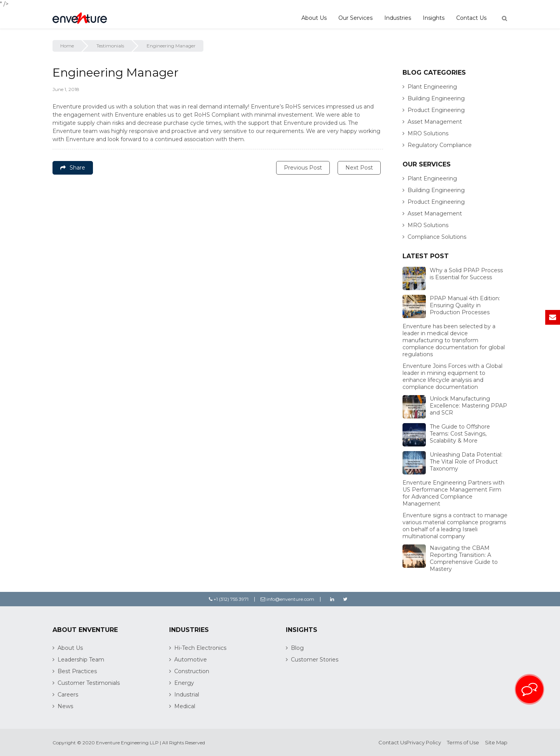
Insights (434, 18)
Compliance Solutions (437, 237)
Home (67, 46)
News (65, 706)
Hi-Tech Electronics (200, 648)
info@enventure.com (287, 599)
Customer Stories (315, 660)
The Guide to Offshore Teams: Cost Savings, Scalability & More (460, 434)
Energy (184, 683)
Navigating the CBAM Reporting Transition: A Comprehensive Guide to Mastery (464, 558)
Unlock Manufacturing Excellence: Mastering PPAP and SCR (468, 406)
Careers (68, 695)
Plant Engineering (432, 87)
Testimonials (110, 46)
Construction (192, 671)
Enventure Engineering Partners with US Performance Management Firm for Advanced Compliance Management (453, 493)
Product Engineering (436, 110)
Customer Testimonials (89, 683)
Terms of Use (463, 742)
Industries (398, 18)
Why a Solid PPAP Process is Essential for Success (466, 274)
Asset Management (435, 122)
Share (73, 168)
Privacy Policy (424, 742)
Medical (185, 706)
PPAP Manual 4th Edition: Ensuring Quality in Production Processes (465, 305)
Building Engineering (436, 98)
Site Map (496, 742)
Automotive (191, 660)
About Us (314, 18)
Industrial (187, 695)
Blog (297, 648)
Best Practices (77, 671)
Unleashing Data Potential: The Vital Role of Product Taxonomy (466, 462)
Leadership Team (81, 660)
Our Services (355, 18)
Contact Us (471, 18)
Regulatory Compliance (440, 145)
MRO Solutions (428, 133)
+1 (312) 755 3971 (229, 599)
